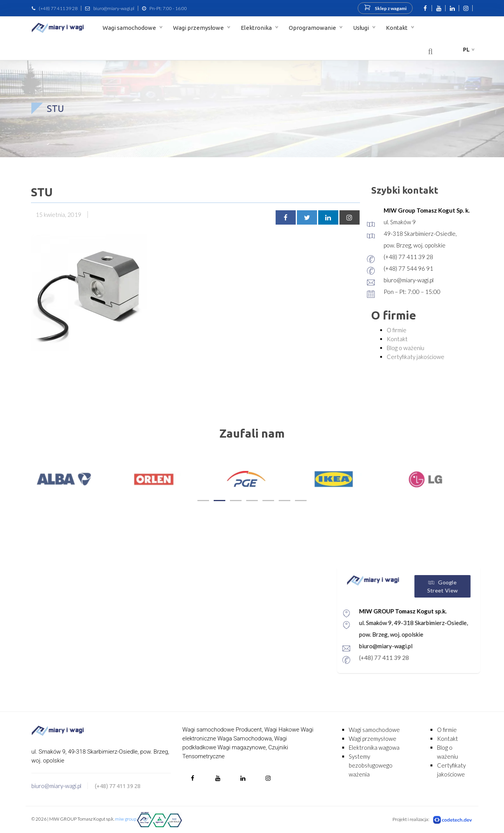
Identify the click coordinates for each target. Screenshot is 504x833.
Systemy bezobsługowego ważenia (371, 765)
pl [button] (466, 50)
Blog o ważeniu (405, 348)
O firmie (397, 330)
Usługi (362, 28)
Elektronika (257, 28)
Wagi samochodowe (130, 28)
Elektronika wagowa (374, 747)
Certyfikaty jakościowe (416, 357)
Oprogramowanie (313, 28)
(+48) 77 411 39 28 (58, 8)
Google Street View (476, 586)
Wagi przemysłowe (199, 28)
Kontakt (397, 28)
